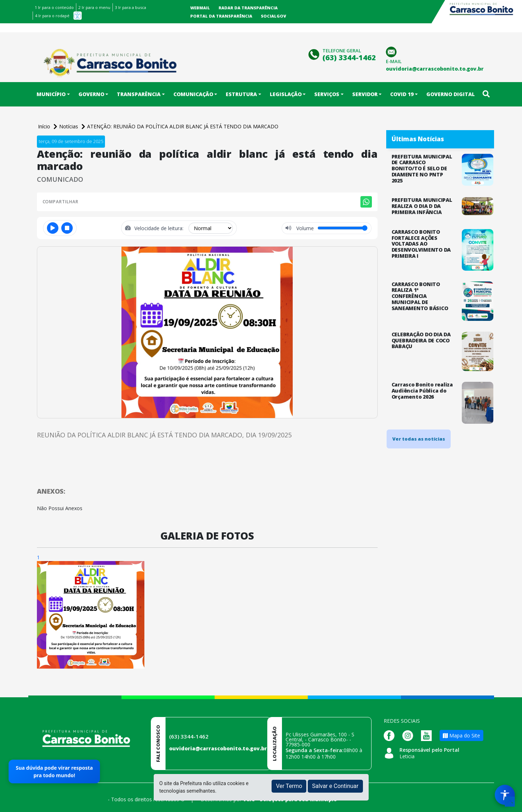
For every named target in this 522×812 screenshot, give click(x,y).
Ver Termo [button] (289, 786)
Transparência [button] (139, 94)
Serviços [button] (327, 94)
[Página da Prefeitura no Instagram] (410, 735)
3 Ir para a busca (131, 7)
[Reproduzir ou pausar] (53, 228)
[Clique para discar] (315, 54)
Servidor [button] (365, 94)
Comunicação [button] (193, 94)
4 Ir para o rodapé (52, 16)
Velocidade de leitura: (160, 228)
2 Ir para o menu (94, 7)
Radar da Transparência (248, 8)
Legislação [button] (286, 94)
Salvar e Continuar (335, 786)
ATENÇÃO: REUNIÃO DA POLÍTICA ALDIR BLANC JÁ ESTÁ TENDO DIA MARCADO (183, 126)
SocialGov (274, 16)
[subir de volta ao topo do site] (510, 802)
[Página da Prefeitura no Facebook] (391, 735)
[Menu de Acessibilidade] (505, 795)
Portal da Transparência (221, 16)
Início (45, 126)
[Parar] (67, 228)
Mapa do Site (461, 735)
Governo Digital (451, 94)
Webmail (200, 8)
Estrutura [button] (241, 94)
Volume (304, 228)
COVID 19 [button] (402, 94)
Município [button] (51, 94)
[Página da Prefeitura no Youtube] (428, 735)
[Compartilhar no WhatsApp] (366, 202)
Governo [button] (91, 94)
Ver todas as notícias (419, 439)
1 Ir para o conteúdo (54, 7)
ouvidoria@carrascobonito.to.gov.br (218, 748)
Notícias (69, 126)
